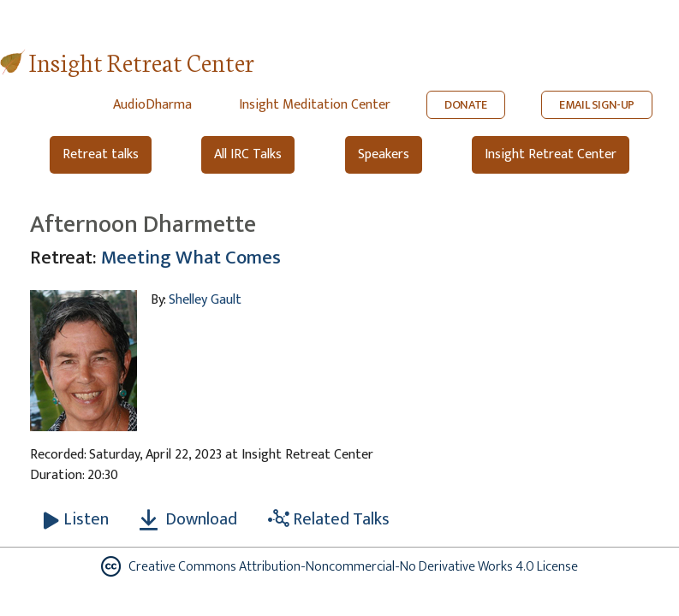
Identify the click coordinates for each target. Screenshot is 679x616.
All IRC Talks (248, 154)
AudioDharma (152, 105)
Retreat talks (101, 154)
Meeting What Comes (191, 258)
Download (188, 519)
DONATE (466, 105)
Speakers (384, 154)
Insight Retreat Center (142, 61)
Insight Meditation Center (315, 105)
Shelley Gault (205, 300)
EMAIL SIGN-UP (597, 105)
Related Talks (329, 519)
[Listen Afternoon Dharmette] (76, 519)
